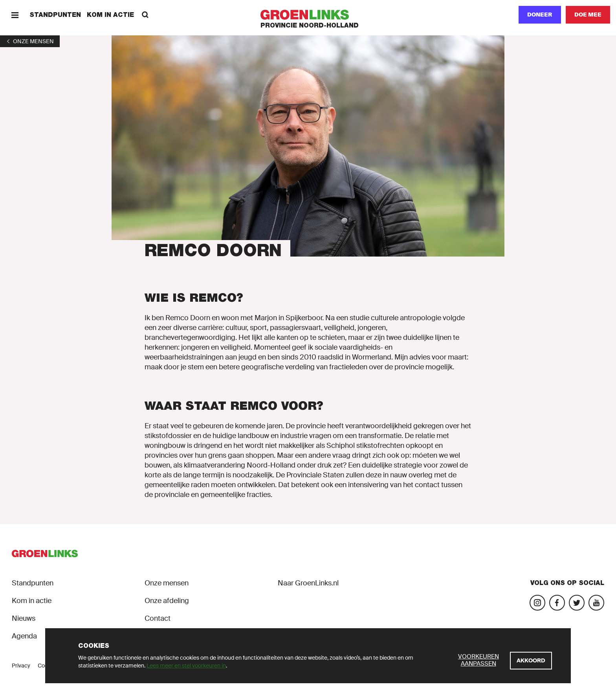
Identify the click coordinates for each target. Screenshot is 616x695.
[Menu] (15, 15)
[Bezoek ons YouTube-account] (596, 603)
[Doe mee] (588, 15)
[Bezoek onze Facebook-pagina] (557, 603)
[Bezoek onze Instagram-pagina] (537, 603)
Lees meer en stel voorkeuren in (186, 666)
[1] (30, 41)
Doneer (540, 15)
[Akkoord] (531, 661)
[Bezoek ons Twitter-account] (577, 603)
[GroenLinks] (308, 15)
